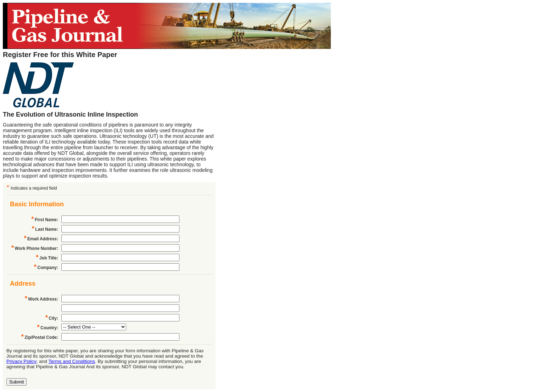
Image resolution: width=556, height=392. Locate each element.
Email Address (42, 239)
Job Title (48, 258)
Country (49, 328)
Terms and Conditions (71, 361)
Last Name (46, 229)
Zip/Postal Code (41, 337)
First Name (46, 220)
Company (47, 268)
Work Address (42, 299)
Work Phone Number (36, 248)
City (53, 318)
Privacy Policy (21, 361)
